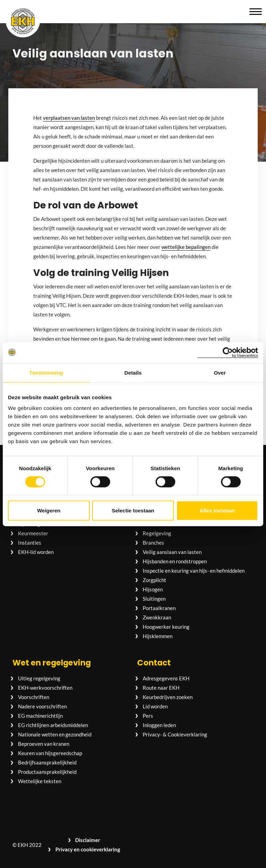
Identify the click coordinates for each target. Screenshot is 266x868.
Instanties (30, 543)
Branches (153, 543)
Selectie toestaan (133, 511)
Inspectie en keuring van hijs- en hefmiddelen (194, 571)
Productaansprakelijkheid (47, 772)
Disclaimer (88, 840)
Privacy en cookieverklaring (88, 849)
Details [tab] (133, 372)
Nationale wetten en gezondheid (55, 734)
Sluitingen (154, 599)
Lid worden (155, 706)
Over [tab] (220, 372)
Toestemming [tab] (46, 372)
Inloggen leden (159, 725)
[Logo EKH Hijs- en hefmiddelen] (23, 21)
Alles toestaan (217, 511)
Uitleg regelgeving (39, 678)
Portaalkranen (159, 608)
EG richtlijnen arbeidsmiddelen (53, 725)
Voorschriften (34, 697)
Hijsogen (153, 589)
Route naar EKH (161, 688)
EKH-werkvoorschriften (45, 688)
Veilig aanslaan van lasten (172, 552)
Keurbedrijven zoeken (168, 697)
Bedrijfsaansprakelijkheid (47, 762)
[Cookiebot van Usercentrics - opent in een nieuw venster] (228, 352)
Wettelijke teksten (40, 781)
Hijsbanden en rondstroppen (175, 561)
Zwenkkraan (157, 617)
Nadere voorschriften (42, 706)
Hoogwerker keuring (166, 627)
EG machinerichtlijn (40, 716)
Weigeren (49, 511)
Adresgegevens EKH (166, 678)
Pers (148, 716)
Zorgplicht (154, 580)
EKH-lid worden (36, 552)
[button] (256, 12)
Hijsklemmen (158, 636)
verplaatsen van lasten (69, 118)
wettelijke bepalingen (186, 247)
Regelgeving (157, 533)
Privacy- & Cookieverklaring (175, 734)
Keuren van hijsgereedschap (50, 753)
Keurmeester (33, 533)
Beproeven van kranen (44, 744)
